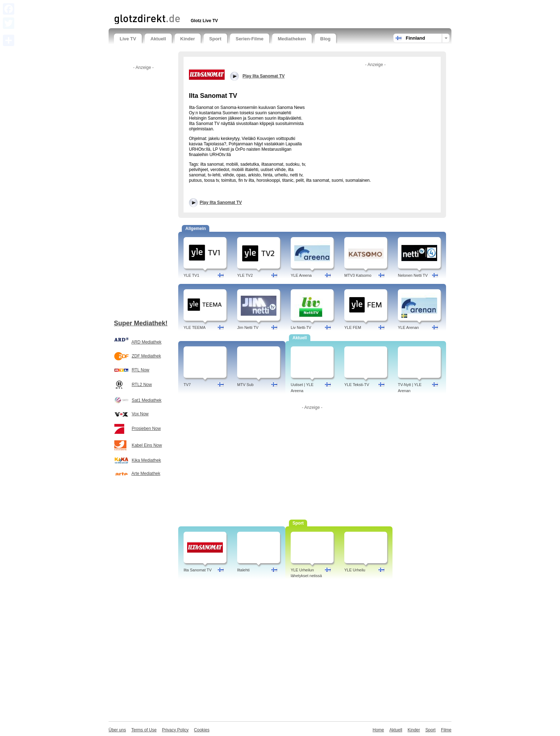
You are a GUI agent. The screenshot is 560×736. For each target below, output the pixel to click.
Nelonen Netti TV (413, 275)
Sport (215, 39)
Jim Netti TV (248, 327)
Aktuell (158, 39)
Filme (446, 730)
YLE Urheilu (355, 570)
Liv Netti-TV (301, 327)
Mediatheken (292, 39)
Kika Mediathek (146, 460)
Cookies (202, 730)
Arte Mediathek (146, 474)
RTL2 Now (142, 385)
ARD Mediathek (146, 342)
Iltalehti (243, 570)
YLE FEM (353, 327)
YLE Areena (301, 275)
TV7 (187, 385)
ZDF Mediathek (146, 356)
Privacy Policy (175, 730)
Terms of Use (144, 730)
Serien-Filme (250, 39)
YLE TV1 (191, 275)
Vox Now (140, 414)
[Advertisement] (197, 6)
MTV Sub (245, 385)
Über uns (117, 730)
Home (378, 730)
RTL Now (141, 370)
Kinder (188, 39)
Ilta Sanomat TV (198, 570)
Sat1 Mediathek (147, 400)
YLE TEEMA (195, 327)
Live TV (128, 39)
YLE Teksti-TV (357, 385)
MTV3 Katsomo (358, 275)
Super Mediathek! (141, 323)
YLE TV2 (245, 275)
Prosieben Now (146, 429)
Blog (326, 39)
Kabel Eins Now (147, 445)
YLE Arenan (408, 327)
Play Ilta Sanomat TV (221, 202)
